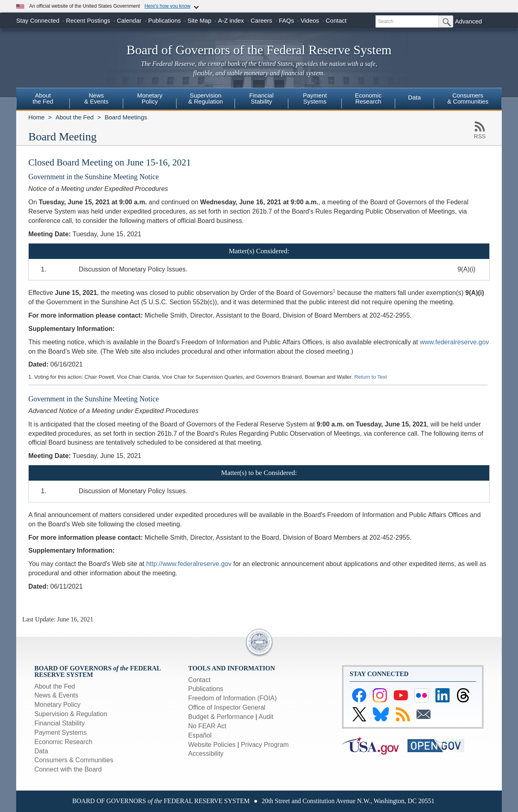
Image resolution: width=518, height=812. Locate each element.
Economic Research (63, 742)
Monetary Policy (57, 705)
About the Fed (74, 117)
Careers (261, 20)
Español (200, 735)
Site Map (199, 20)
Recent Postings (88, 20)
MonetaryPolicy (150, 98)
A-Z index (231, 20)
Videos (310, 20)
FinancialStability (261, 98)
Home (36, 117)
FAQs (287, 20)
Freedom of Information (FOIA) (232, 698)
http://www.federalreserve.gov (189, 564)
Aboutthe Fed (43, 98)
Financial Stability (60, 723)
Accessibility (206, 754)
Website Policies (212, 745)
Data (414, 97)
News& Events (96, 98)
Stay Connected (38, 20)
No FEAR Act (207, 726)
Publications (165, 20)
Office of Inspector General (227, 707)
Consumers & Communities (468, 98)
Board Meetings (126, 117)
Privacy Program (265, 745)
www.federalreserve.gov (454, 342)
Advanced (468, 21)
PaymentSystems (315, 98)
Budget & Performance (221, 717)
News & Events (56, 695)
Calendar (129, 20)
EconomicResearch (368, 98)
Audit (266, 717)
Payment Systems (61, 732)
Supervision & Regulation (71, 714)
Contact (336, 20)
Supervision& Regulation (206, 98)
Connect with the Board (68, 769)
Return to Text (370, 377)
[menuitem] (43, 100)
